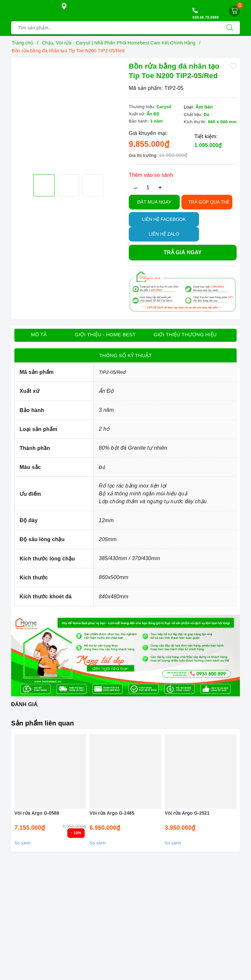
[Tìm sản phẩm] (116, 28)
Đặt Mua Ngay (154, 202)
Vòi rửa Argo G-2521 (187, 813)
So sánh (22, 843)
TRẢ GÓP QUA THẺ (209, 202)
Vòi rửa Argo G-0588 (37, 813)
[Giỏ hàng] (234, 11)
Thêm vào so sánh (151, 175)
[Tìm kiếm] (230, 28)
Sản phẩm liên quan (42, 723)
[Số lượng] (148, 187)
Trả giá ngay (183, 252)
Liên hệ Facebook (164, 219)
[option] (68, 62)
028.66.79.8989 (206, 17)
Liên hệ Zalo (164, 234)
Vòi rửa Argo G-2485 (112, 813)
